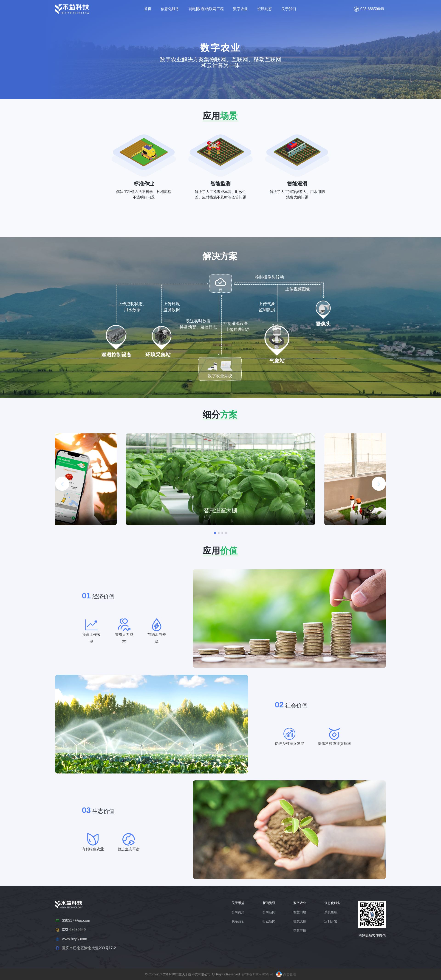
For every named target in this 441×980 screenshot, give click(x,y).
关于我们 (289, 9)
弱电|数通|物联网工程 (206, 9)
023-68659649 (369, 9)
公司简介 (238, 912)
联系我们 (238, 921)
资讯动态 (265, 9)
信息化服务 (170, 9)
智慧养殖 (300, 930)
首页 (148, 9)
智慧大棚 (300, 921)
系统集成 (331, 912)
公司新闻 (269, 912)
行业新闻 (269, 921)
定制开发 (331, 921)
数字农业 (240, 9)
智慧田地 (300, 912)
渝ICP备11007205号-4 (257, 974)
